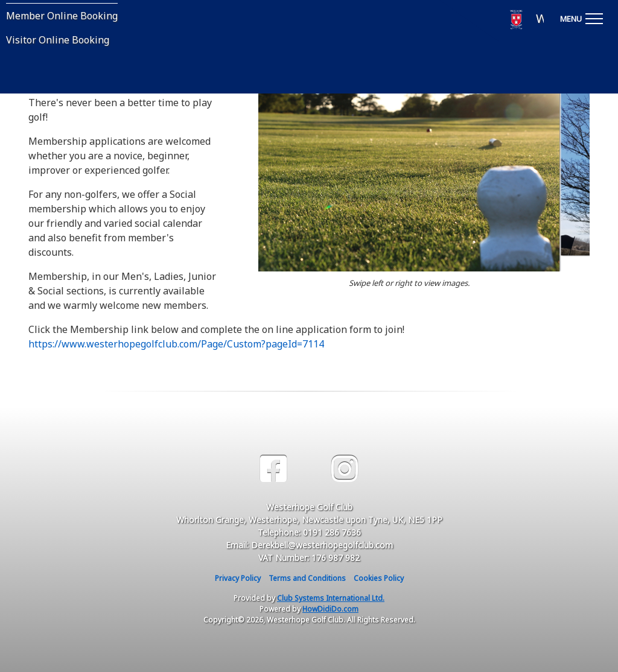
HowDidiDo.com (330, 609)
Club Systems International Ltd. (331, 598)
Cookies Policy (379, 578)
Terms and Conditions (307, 578)
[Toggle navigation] (581, 17)
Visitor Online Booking (58, 40)
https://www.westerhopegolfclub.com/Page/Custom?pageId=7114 (176, 344)
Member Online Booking (62, 16)
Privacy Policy (238, 578)
